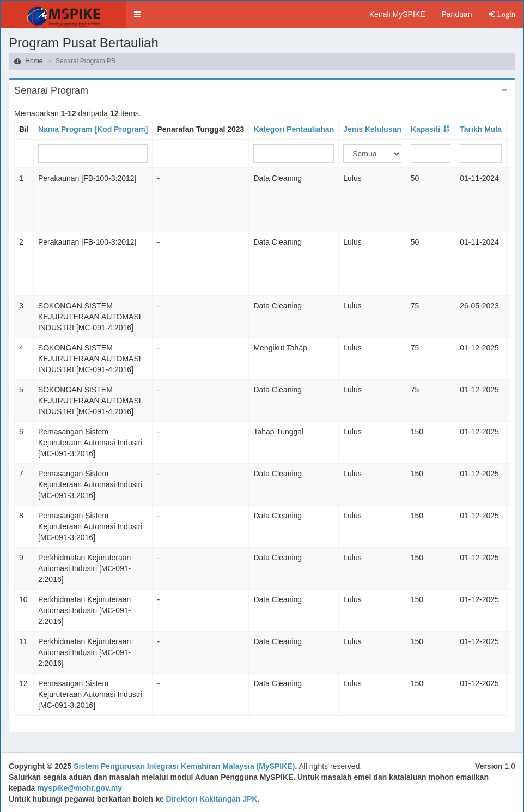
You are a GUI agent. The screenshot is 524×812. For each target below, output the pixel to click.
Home (28, 61)
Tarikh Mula (481, 129)
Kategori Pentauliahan (294, 129)
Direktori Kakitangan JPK (212, 799)
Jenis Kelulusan (372, 129)
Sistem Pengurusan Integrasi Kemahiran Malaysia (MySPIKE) (184, 766)
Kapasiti (425, 129)
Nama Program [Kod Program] (93, 129)
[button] (137, 14)
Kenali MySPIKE (397, 14)
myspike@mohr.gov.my (80, 788)
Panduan (456, 14)
